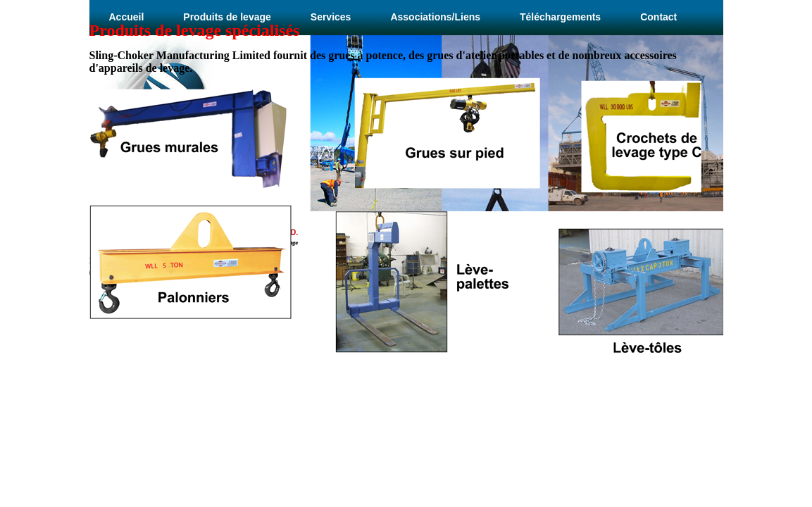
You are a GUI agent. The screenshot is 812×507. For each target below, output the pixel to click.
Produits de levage (227, 17)
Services (331, 17)
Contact (658, 17)
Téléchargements (560, 17)
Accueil (127, 17)
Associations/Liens (435, 17)
